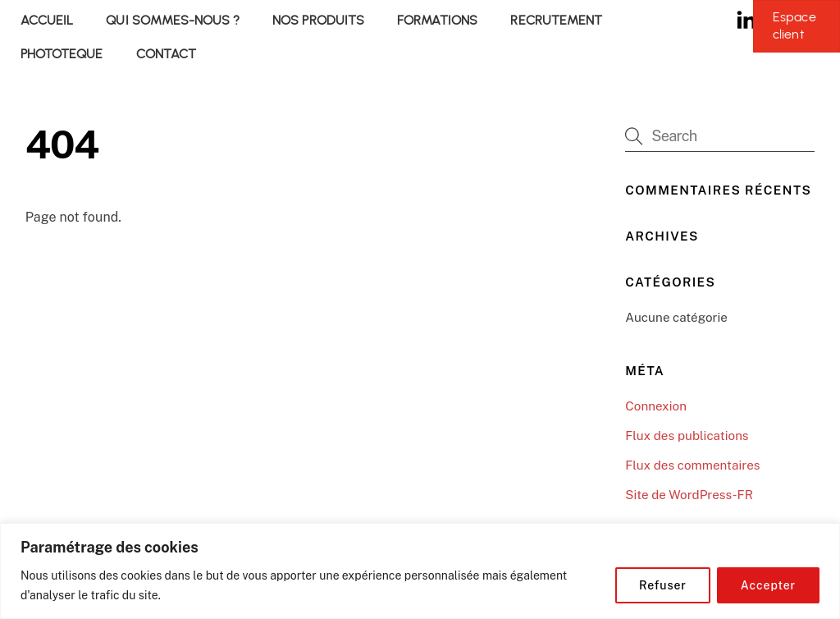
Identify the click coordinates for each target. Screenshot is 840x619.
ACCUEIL (47, 20)
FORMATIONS (437, 20)
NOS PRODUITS (318, 20)
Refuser (663, 585)
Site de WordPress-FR (689, 495)
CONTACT (166, 54)
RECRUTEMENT (556, 20)
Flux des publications (687, 436)
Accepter (768, 585)
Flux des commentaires (692, 465)
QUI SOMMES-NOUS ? (173, 20)
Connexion (656, 406)
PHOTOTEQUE (62, 54)
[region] (420, 571)
